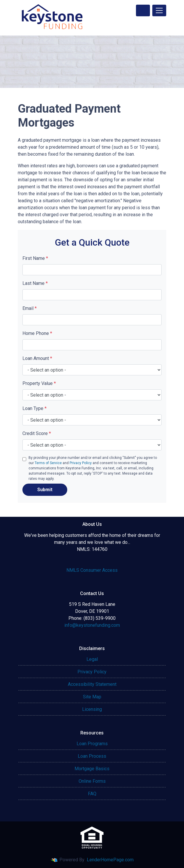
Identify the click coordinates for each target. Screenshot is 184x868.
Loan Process (92, 756)
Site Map (92, 697)
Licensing (92, 709)
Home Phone (37, 333)
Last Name (35, 283)
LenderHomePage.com (110, 860)
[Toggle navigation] (159, 10)
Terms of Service (48, 463)
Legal (92, 659)
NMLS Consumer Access (92, 570)
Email (30, 308)
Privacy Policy (81, 463)
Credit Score (37, 433)
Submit (45, 490)
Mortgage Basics (92, 769)
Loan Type (34, 408)
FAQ (92, 794)
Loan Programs (92, 744)
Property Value (39, 383)
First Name (35, 258)
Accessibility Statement (92, 684)
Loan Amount (37, 358)
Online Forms (92, 781)
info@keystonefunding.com (92, 625)
